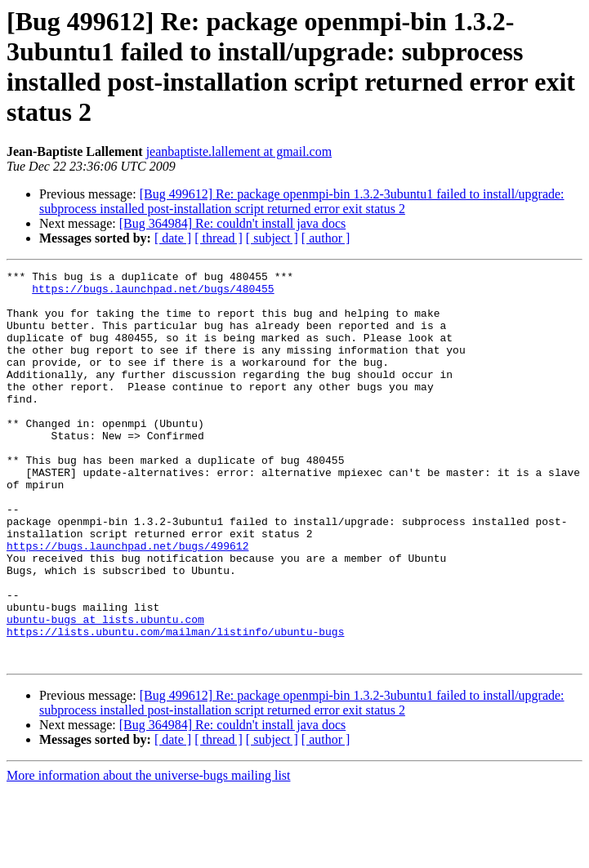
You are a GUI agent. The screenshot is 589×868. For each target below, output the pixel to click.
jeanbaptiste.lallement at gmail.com (239, 151)
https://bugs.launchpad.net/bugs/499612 (127, 602)
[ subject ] (272, 238)
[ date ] (173, 238)
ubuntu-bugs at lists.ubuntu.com (105, 690)
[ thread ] (219, 238)
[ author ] (326, 238)
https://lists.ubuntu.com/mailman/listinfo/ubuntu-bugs (175, 705)
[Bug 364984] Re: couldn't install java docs (233, 223)
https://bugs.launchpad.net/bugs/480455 (153, 293)
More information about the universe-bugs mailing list (149, 854)
